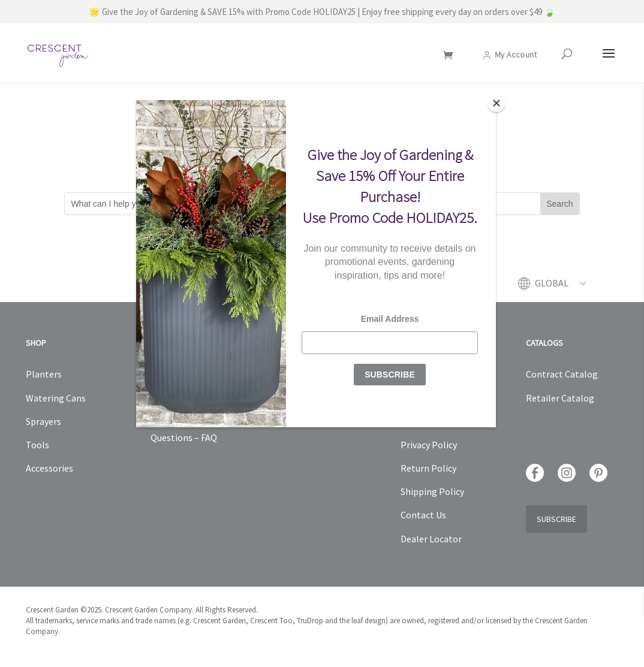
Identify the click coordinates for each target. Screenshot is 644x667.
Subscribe (556, 519)
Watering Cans (56, 398)
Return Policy (428, 468)
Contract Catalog (562, 374)
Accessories (49, 468)
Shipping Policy (432, 491)
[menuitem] (560, 289)
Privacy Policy (429, 445)
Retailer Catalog (560, 398)
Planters (44, 374)
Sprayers (43, 421)
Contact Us (423, 515)
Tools (37, 445)
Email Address (390, 319)
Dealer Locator (431, 539)
